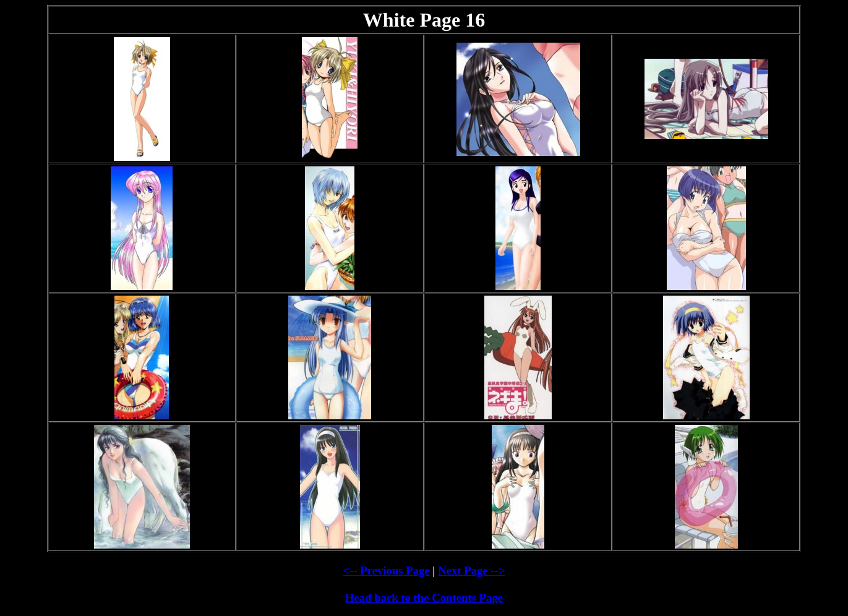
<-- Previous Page (387, 571)
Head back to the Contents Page (424, 598)
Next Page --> (471, 571)
